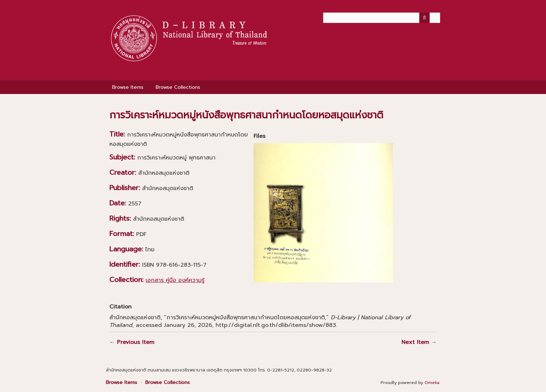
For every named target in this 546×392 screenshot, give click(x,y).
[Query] (382, 18)
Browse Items (128, 87)
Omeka (432, 383)
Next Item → (419, 342)
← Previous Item (132, 342)
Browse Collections (178, 87)
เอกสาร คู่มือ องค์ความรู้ (175, 280)
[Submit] (424, 18)
